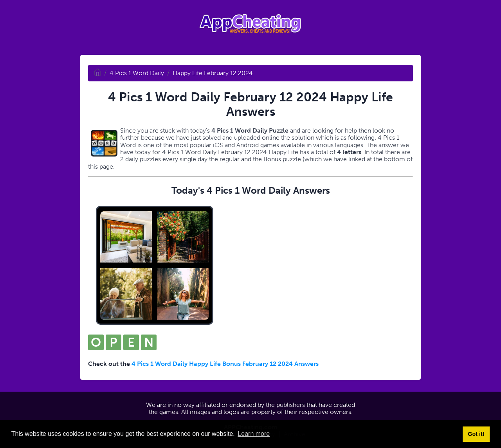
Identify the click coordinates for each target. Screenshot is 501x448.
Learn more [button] (254, 434)
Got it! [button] (476, 434)
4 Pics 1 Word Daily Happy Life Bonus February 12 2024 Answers (225, 364)
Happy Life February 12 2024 (213, 73)
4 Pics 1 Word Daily (137, 73)
